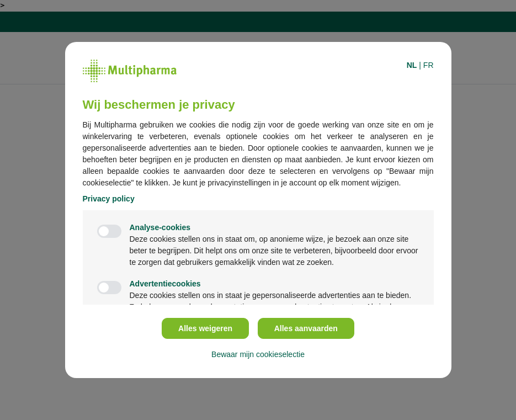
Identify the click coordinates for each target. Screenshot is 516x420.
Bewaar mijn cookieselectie (258, 354)
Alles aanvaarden (306, 328)
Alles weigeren (205, 328)
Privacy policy (109, 199)
